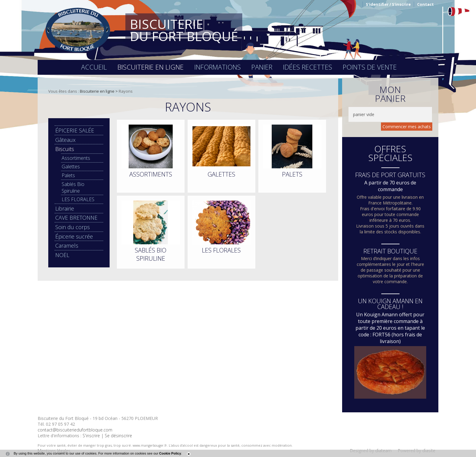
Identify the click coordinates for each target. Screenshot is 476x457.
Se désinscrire (118, 436)
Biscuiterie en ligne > (99, 91)
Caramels (67, 246)
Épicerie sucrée (74, 236)
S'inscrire (91, 436)
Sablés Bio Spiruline (73, 187)
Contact (425, 4)
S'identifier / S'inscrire (388, 4)
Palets (68, 175)
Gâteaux (65, 140)
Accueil (94, 67)
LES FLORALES (78, 199)
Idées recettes (308, 67)
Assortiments (76, 158)
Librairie (65, 208)
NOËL (62, 255)
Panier (262, 67)
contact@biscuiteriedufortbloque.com (75, 430)
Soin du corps (73, 227)
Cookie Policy (170, 453)
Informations (218, 67)
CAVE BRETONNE (76, 218)
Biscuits (65, 149)
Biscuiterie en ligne (151, 67)
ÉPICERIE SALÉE (75, 130)
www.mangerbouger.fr (150, 445)
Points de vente (370, 67)
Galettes (71, 167)
